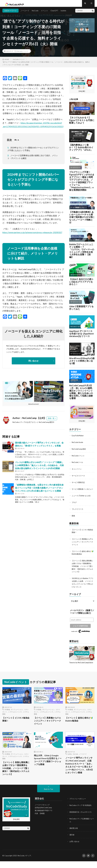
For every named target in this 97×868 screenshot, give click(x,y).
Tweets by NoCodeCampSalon (81, 664)
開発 (74, 519)
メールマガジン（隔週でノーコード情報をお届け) (82, 613)
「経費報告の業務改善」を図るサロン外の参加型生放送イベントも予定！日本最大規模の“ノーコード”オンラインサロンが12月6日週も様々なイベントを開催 (39, 490)
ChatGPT (54, 13)
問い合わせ (33, 363)
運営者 (72, 842)
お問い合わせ (75, 848)
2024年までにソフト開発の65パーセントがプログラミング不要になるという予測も (33, 151)
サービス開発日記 (79, 484)
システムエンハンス (15, 713)
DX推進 (7, 711)
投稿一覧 (51, 420)
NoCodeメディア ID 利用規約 (81, 813)
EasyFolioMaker (78, 438)
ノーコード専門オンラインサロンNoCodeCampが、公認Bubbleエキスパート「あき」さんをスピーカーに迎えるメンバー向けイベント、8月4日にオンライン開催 (80, 771)
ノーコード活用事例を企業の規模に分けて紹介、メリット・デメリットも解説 (33, 159)
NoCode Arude (78, 444)
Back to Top (49, 796)
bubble (63, 13)
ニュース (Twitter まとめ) (82, 499)
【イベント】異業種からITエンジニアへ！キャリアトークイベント (82, 545)
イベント (44, 13)
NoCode (35, 13)
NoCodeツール (78, 464)
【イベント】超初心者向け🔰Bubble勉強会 (79, 722)
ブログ (74, 506)
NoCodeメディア (24, 862)
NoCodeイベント (22, 53)
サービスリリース (79, 477)
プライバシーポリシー (78, 806)
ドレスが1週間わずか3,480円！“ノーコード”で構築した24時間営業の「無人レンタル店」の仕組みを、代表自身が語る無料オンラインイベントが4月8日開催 (39, 467)
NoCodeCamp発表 (79, 451)
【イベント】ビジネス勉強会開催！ (16, 722)
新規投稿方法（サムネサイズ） (82, 819)
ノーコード (25, 13)
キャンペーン (77, 470)
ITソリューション (17, 711)
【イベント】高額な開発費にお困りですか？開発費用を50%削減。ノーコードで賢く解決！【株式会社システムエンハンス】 (82, 569)
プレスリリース (78, 513)
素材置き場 (74, 835)
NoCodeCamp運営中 (47, 424)
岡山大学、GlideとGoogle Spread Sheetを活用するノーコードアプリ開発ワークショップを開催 (48, 764)
